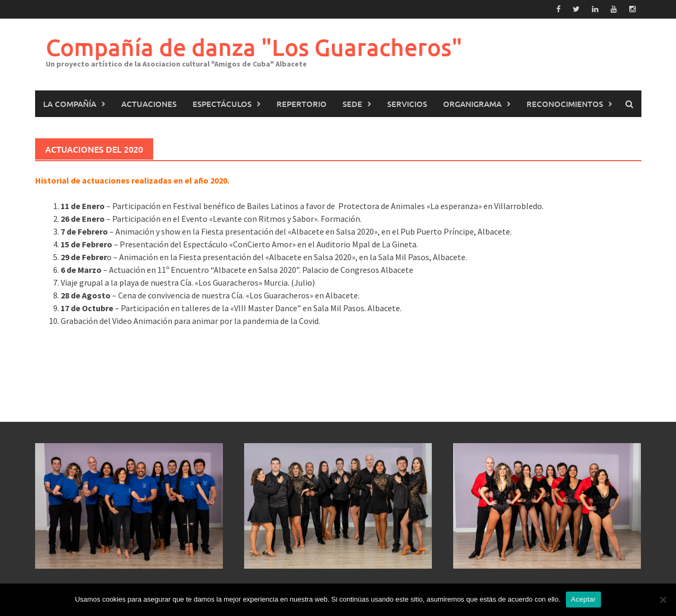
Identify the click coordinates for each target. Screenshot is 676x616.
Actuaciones (149, 104)
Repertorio (302, 104)
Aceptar (584, 599)
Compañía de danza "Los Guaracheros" (254, 47)
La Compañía (70, 104)
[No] (663, 600)
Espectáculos (222, 104)
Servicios (407, 104)
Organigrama (472, 104)
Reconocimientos (565, 104)
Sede (352, 104)
